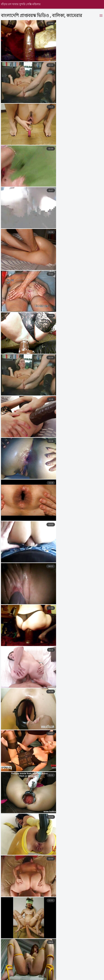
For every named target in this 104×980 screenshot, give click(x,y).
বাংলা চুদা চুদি (42, 978)
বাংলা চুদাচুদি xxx (58, 976)
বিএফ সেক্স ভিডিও (81, 976)
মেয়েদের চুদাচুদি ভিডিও (10, 976)
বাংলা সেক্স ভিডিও (87, 978)
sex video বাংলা (21, 978)
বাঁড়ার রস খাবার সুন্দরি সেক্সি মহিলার (21, 4)
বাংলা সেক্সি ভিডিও (64, 978)
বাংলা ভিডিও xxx (36, 976)
